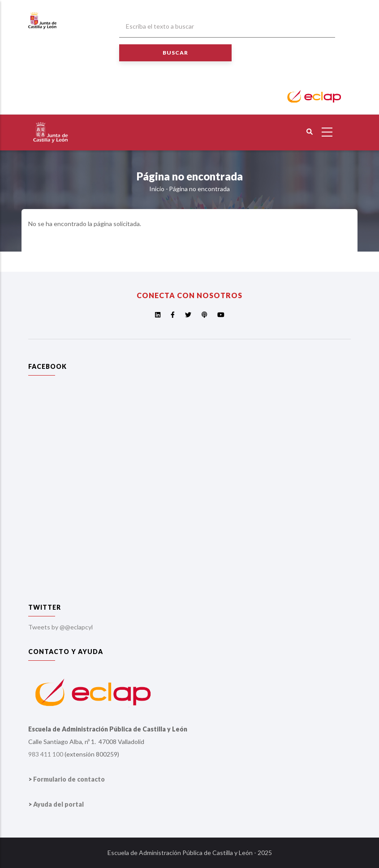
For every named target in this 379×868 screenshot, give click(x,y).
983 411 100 (46, 754)
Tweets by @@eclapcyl (60, 627)
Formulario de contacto (69, 779)
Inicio (157, 189)
